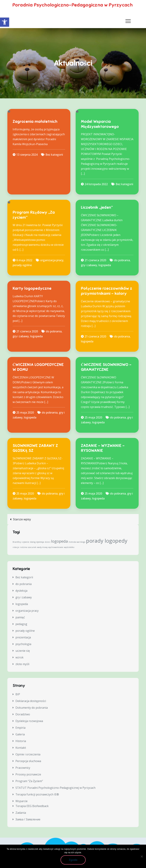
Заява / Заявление (28, 819)
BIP (18, 694)
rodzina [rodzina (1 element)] (23, 547)
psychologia (23, 644)
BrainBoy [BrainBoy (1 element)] (17, 542)
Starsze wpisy (22, 519)
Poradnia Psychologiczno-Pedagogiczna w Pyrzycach (71, 4)
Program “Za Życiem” (29, 781)
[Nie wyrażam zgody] (142, 856)
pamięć (20, 617)
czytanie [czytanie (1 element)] (25, 542)
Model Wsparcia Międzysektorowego (100, 124)
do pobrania (122, 260)
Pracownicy (23, 768)
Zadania (21, 813)
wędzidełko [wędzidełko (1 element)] (69, 547)
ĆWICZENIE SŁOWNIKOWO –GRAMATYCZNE (106, 367)
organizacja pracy (52, 260)
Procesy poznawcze (28, 774)
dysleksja (21, 591)
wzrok (19, 657)
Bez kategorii (54, 155)
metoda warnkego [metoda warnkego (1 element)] (77, 542)
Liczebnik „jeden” (97, 207)
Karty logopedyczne (32, 288)
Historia (21, 741)
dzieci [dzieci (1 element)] (48, 542)
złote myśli (22, 664)
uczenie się (23, 651)
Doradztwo (23, 714)
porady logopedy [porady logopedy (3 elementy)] (107, 541)
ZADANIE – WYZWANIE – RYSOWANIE (103, 448)
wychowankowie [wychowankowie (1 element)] (56, 547)
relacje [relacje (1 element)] (16, 547)
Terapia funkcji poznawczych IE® (37, 794)
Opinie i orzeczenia (28, 754)
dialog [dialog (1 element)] (33, 542)
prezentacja (23, 637)
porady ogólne (22, 265)
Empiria (20, 728)
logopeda (105, 265)
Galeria (20, 734)
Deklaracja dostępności (31, 701)
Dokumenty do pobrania (32, 708)
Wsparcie (21, 801)
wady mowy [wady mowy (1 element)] (42, 547)
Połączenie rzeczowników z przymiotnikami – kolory (107, 291)
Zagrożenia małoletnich (35, 121)
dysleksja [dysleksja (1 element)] (40, 542)
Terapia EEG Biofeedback (32, 806)
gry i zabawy (89, 265)
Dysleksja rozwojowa (29, 721)
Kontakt (21, 748)
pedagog (21, 624)
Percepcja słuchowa (28, 761)
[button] (5, 22)
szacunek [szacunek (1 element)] (32, 547)
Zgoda (73, 860)
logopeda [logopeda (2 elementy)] (59, 541)
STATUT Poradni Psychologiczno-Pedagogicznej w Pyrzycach (55, 788)
